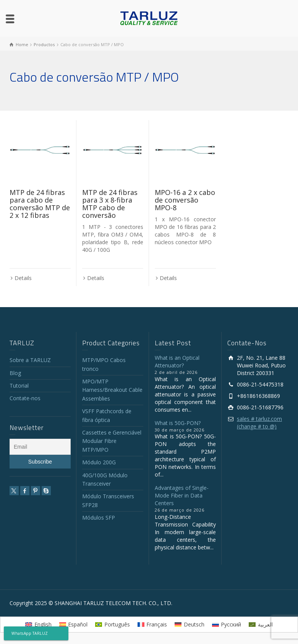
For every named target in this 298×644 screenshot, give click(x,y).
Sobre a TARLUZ (30, 360)
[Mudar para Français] (152, 625)
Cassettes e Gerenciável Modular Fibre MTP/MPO (112, 441)
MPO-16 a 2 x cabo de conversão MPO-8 (185, 200)
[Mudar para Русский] (227, 625)
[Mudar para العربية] (261, 625)
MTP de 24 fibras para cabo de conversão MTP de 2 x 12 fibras (40, 204)
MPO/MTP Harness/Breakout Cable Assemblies (112, 390)
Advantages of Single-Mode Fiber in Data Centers (182, 495)
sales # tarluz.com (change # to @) (259, 423)
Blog (15, 373)
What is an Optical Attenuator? (177, 361)
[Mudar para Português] (113, 625)
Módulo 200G (99, 462)
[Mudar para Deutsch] (189, 625)
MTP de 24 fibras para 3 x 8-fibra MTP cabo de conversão (110, 204)
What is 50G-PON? (178, 423)
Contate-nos (25, 398)
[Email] (40, 447)
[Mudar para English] (38, 625)
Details (23, 278)
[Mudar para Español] (74, 625)
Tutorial (19, 386)
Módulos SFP (99, 518)
